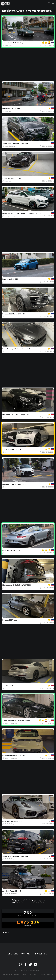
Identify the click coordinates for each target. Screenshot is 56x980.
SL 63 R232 (19, 109)
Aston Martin (8, 43)
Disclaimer (47, 974)
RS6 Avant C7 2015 (14, 450)
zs (6, 282)
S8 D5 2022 (11, 686)
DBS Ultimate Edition (22, 721)
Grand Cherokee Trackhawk (17, 144)
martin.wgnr (9, 45)
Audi (4, 450)
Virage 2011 (18, 178)
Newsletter (41, 954)
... (38, 901)
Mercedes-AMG (8, 109)
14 (42, 901)
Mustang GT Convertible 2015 (18, 349)
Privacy (33, 974)
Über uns (13, 954)
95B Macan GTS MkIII (17, 756)
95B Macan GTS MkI (17, 314)
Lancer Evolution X (18, 484)
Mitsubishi (6, 484)
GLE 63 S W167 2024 (23, 585)
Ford (4, 279)
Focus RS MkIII (12, 279)
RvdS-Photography (11, 723)
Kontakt (26, 954)
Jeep (4, 144)
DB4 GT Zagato (19, 43)
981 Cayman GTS (16, 821)
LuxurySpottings (10, 146)
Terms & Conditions (14, 974)
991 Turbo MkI (15, 550)
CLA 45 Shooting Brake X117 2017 (28, 213)
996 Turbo (13, 620)
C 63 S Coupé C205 (22, 415)
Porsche (6, 314)
